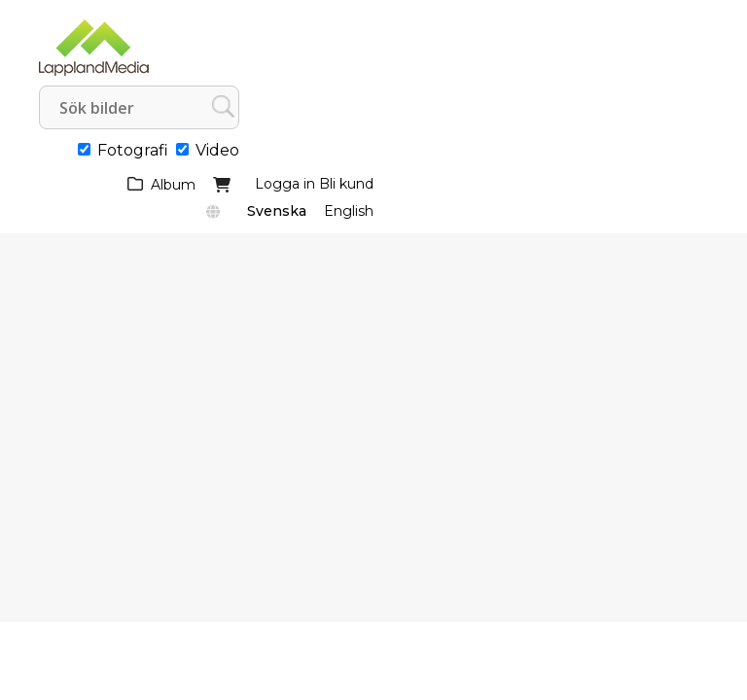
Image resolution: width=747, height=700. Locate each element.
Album (173, 185)
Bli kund (346, 184)
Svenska (277, 211)
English (349, 211)
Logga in (285, 184)
